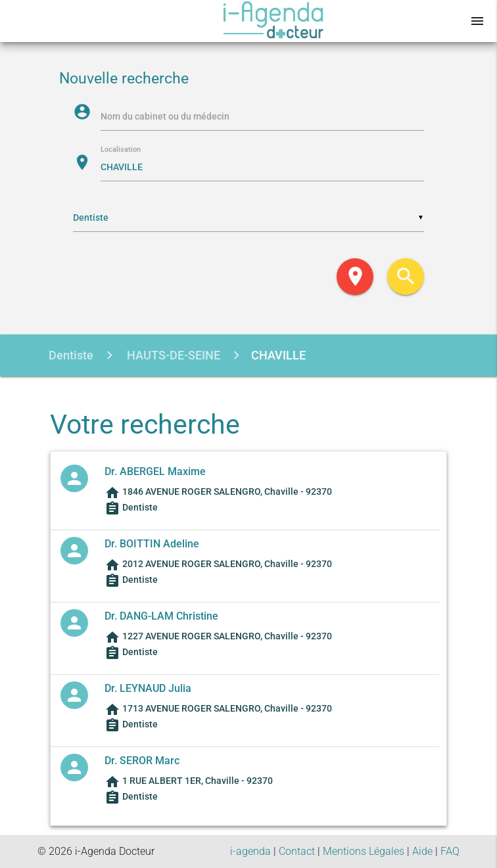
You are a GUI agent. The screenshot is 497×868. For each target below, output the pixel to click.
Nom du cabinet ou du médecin (165, 116)
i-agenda (250, 851)
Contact (297, 851)
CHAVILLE (278, 355)
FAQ (450, 851)
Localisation (121, 150)
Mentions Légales (364, 851)
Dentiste (71, 355)
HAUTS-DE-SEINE (172, 355)
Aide (422, 851)
